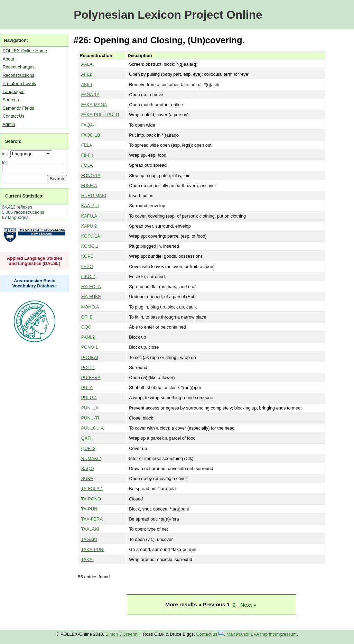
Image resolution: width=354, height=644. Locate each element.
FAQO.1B (91, 135)
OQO (86, 327)
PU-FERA (91, 378)
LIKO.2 (88, 277)
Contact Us (13, 116)
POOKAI (90, 357)
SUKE (87, 479)
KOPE (87, 256)
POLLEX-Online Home (25, 51)
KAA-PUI (90, 206)
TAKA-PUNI (93, 549)
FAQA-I (88, 125)
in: (6, 154)
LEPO (87, 266)
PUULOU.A (92, 428)
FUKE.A (89, 186)
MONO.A (90, 307)
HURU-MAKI (94, 196)
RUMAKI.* (91, 458)
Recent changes (18, 67)
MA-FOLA (91, 287)
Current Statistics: (24, 196)
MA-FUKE (91, 297)
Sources (11, 100)
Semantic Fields (18, 108)
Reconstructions (18, 75)
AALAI (87, 64)
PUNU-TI (90, 418)
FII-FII (87, 155)
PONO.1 (90, 347)
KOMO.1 (90, 246)
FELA (87, 145)
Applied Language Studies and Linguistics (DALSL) (35, 261)
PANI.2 (88, 337)
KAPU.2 (89, 226)
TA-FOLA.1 (92, 489)
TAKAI (87, 559)
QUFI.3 (88, 448)
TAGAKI (89, 539)
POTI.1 (88, 367)
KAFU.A (89, 216)
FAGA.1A (90, 95)
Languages (13, 91)
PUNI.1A (90, 408)
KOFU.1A (91, 236)
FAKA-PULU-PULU (100, 115)
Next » (248, 604)
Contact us (210, 634)
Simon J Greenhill (123, 634)
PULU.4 (89, 398)
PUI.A (87, 388)
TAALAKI (90, 529)
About (8, 59)
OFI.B (87, 317)
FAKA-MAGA (94, 105)
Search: (13, 141)
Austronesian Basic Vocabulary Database (35, 283)
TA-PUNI (90, 509)
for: (5, 162)
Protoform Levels (19, 84)
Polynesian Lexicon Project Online (168, 15)
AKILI (87, 85)
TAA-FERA (92, 519)
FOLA (87, 165)
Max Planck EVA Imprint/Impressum (262, 634)
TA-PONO (91, 499)
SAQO (88, 468)
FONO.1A (91, 176)
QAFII (87, 438)
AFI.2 (87, 74)
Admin (9, 124)
